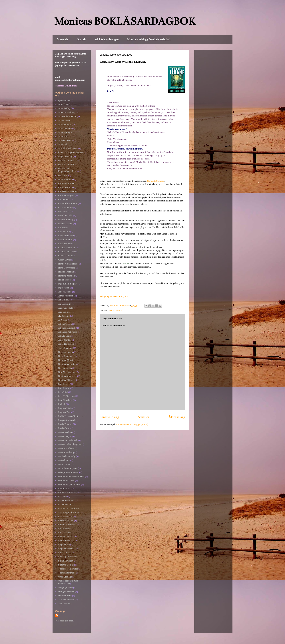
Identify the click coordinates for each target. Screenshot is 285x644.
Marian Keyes (65, 436)
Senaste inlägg (109, 417)
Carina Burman (65, 187)
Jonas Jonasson (65, 348)
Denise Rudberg (66, 220)
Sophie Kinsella (66, 537)
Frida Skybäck (65, 244)
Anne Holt (63, 136)
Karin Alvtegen (65, 352)
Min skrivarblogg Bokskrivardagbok (149, 39)
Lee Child (63, 392)
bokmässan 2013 (66, 164)
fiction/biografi (65, 240)
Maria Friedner (65, 424)
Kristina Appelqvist (67, 376)
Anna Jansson (65, 124)
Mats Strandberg (66, 452)
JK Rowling (64, 316)
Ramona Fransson (67, 492)
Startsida (62, 39)
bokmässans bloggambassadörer (67, 170)
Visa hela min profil (65, 621)
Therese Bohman (66, 573)
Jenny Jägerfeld (66, 308)
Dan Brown (64, 211)
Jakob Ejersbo (65, 292)
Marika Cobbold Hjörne (70, 444)
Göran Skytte (64, 260)
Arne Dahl (63, 144)
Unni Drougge (65, 577)
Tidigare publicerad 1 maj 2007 (115, 296)
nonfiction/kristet (66, 480)
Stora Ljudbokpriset (68, 557)
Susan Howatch (66, 561)
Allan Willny (64, 108)
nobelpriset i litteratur (68, 472)
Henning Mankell (66, 276)
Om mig (81, 39)
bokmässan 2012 (66, 161)
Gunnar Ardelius (66, 256)
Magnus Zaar (64, 412)
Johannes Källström (68, 332)
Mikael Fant (64, 460)
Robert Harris (65, 504)
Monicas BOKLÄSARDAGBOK (125, 21)
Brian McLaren (65, 179)
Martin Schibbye (66, 448)
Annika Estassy (66, 140)
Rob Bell (62, 496)
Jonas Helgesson (66, 344)
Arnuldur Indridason (68, 148)
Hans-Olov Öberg (67, 268)
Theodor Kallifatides (68, 569)
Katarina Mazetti (66, 360)
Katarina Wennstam (67, 364)
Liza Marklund (65, 400)
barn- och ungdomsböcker (71, 152)
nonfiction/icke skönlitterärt (71, 476)
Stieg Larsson (65, 553)
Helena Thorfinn (66, 272)
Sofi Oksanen (65, 533)
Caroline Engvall (66, 195)
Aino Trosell (64, 104)
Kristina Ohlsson (66, 380)
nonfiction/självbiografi (69, 484)
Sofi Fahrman (65, 529)
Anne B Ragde (65, 132)
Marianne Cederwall (68, 440)
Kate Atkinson (65, 368)
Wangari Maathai (66, 592)
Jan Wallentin (65, 304)
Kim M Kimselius (67, 372)
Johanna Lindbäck (67, 328)
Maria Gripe (64, 428)
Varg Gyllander (65, 588)
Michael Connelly (67, 456)
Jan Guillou (64, 300)
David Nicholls (65, 215)
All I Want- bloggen (107, 39)
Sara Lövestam (65, 517)
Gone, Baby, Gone (156, 181)
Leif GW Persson (66, 396)
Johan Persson (65, 324)
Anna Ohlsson (65, 128)
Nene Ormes (64, 464)
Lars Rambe (64, 388)
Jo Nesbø (63, 320)
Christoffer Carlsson (68, 203)
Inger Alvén (64, 288)
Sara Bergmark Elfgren (69, 512)
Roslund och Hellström (69, 508)
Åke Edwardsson (66, 600)
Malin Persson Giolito (69, 416)
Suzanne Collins (66, 565)
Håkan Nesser (65, 280)
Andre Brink (64, 120)
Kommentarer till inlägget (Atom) (132, 424)
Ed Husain (63, 228)
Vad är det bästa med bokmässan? (68, 582)
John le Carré (64, 336)
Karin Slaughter (66, 356)
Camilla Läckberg (67, 183)
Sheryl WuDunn (66, 521)
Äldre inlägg (177, 417)
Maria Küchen (65, 432)
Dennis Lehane (115, 311)
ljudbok (62, 404)
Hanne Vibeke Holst (68, 264)
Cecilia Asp (64, 199)
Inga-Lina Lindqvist (68, 284)
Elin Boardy (64, 232)
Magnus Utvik (65, 408)
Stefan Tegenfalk (66, 541)
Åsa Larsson (64, 604)
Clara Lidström (65, 207)
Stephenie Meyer (66, 549)
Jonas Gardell (65, 340)
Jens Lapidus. (65, 312)
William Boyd (65, 596)
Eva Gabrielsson (66, 236)
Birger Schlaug (65, 157)
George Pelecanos (67, 248)
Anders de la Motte (67, 116)
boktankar (63, 175)
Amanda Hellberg (67, 112)
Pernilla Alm (64, 488)
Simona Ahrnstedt (67, 525)
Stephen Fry (64, 545)
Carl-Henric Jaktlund (68, 191)
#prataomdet (64, 100)
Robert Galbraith (66, 500)
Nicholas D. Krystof (68, 468)
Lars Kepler (64, 384)
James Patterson (66, 296)
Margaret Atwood (67, 420)
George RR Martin (67, 252)
